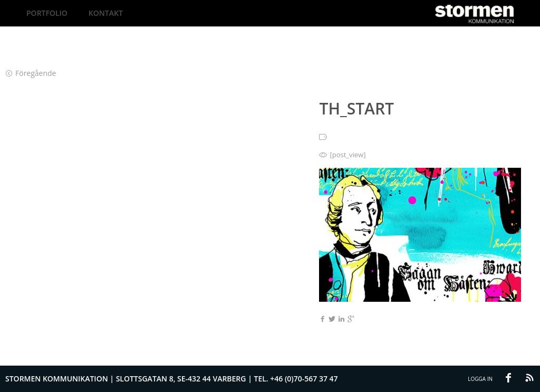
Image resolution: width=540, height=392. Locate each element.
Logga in (480, 379)
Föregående (31, 73)
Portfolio (47, 13)
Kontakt (106, 13)
